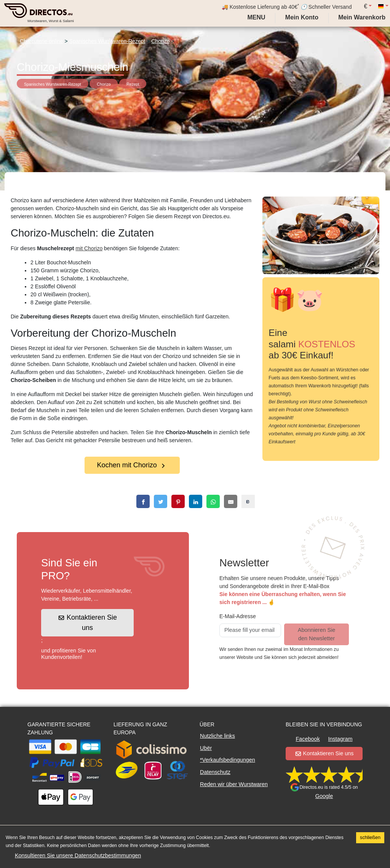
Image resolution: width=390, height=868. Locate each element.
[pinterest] (178, 501)
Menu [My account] (256, 17)
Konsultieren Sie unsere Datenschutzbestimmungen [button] (78, 855)
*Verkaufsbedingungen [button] (228, 760)
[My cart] (363, 18)
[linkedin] (196, 501)
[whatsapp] (213, 501)
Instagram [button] (340, 739)
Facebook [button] (308, 739)
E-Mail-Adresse (238, 616)
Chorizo (160, 41)
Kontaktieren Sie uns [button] (88, 623)
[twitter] (161, 501)
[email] (231, 501)
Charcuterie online (42, 41)
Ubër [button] (206, 748)
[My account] (302, 18)
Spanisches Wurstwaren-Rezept (107, 41)
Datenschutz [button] (215, 772)
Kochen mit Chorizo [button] (132, 465)
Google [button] (324, 796)
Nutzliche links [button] (217, 736)
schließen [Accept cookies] (370, 838)
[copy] (248, 501)
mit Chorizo (89, 248)
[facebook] (143, 501)
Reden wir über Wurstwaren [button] (234, 784)
